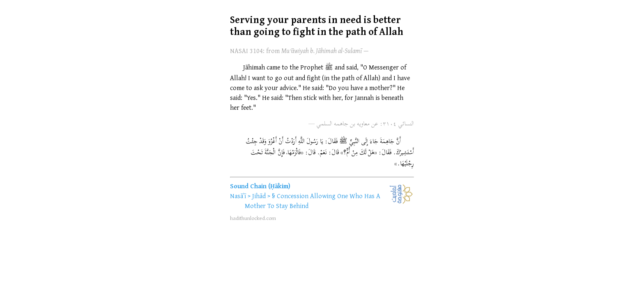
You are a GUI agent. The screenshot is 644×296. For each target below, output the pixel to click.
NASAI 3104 (246, 51)
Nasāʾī (238, 196)
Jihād (259, 196)
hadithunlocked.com (253, 218)
